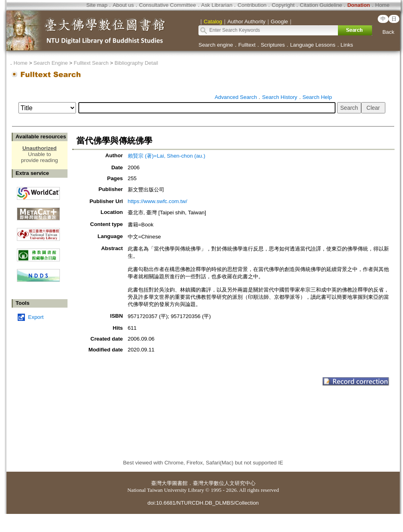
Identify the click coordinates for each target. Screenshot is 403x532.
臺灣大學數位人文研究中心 (224, 483)
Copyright (283, 5)
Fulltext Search (91, 63)
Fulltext (247, 45)
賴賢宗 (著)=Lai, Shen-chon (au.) (167, 156)
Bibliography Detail (136, 63)
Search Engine (50, 63)
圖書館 (180, 483)
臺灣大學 (162, 483)
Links (347, 45)
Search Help (317, 97)
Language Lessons (313, 45)
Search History (279, 97)
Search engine (216, 45)
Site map (97, 5)
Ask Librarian (217, 5)
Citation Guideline (321, 5)
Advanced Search (236, 97)
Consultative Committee (167, 5)
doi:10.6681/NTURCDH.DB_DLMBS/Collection (203, 503)
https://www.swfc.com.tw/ (158, 201)
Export (36, 317)
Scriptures (273, 45)
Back (389, 32)
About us (123, 5)
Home (383, 5)
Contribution (252, 5)
